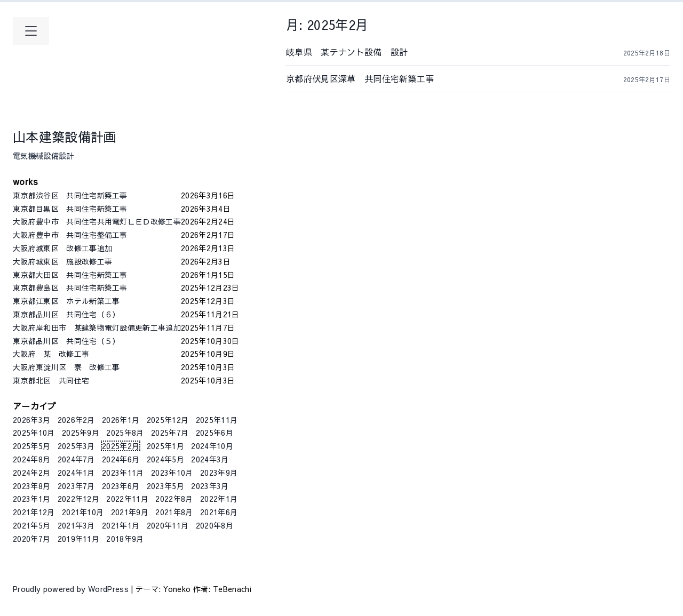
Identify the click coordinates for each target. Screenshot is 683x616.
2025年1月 (165, 446)
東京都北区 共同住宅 (97, 380)
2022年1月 (219, 499)
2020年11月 (168, 525)
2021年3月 (76, 525)
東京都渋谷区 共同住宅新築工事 (97, 195)
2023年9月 (219, 473)
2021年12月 (34, 512)
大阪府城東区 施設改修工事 (97, 261)
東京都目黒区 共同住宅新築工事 (97, 209)
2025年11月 (217, 420)
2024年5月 (165, 459)
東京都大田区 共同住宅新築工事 (97, 275)
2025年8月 (125, 433)
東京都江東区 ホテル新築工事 (97, 301)
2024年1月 (76, 473)
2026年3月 (31, 420)
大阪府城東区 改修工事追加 (97, 248)
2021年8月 (174, 512)
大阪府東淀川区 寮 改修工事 (97, 367)
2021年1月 (121, 525)
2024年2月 (31, 473)
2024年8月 (31, 459)
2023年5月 (165, 486)
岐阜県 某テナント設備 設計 (382, 52)
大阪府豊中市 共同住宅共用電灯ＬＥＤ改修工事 (97, 221)
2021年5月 (31, 525)
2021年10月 (83, 512)
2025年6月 (215, 433)
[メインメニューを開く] (31, 31)
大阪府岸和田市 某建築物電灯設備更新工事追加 (97, 327)
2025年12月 (168, 420)
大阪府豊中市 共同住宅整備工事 (97, 235)
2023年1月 (31, 499)
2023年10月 (172, 473)
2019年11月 (79, 539)
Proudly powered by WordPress (72, 589)
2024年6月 (121, 459)
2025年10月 (34, 433)
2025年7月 (170, 433)
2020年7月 (31, 539)
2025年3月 (76, 446)
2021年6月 (219, 512)
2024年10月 (212, 446)
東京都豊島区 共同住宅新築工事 (97, 287)
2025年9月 (81, 433)
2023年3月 (210, 486)
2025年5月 (31, 446)
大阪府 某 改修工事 (97, 354)
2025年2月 (121, 446)
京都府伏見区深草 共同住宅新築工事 (382, 78)
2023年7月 (76, 486)
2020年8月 (215, 525)
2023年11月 (123, 473)
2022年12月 (79, 499)
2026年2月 (76, 420)
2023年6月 (121, 486)
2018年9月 (125, 539)
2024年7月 (76, 459)
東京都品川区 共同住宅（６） (97, 314)
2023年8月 (31, 486)
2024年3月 (210, 459)
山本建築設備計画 (65, 137)
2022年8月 (174, 499)
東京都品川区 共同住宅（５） (97, 341)
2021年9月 (130, 512)
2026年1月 (121, 420)
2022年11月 (127, 499)
